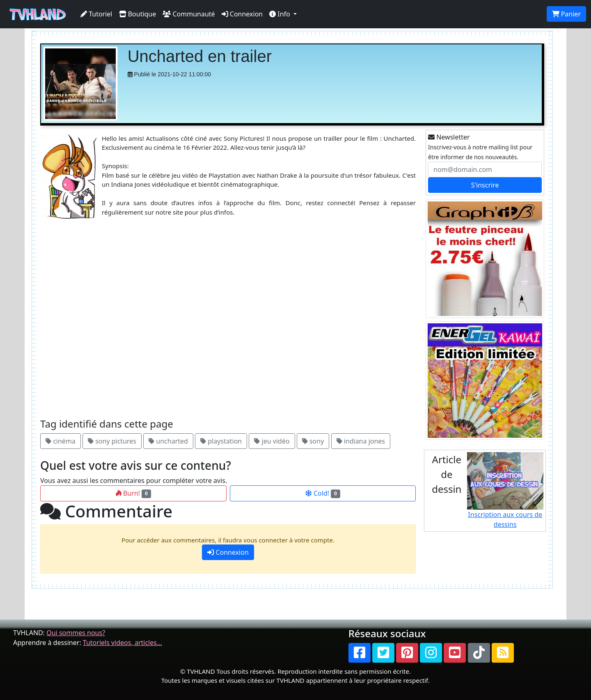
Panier (566, 14)
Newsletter (449, 137)
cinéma (61, 441)
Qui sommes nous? (76, 633)
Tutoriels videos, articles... (123, 643)
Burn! (133, 493)
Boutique (138, 14)
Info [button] (281, 14)
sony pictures (112, 441)
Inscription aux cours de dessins (505, 491)
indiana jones (361, 441)
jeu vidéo (272, 441)
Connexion (242, 14)
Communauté (189, 14)
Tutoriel (96, 14)
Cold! (323, 493)
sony (313, 441)
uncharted (168, 441)
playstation (221, 441)
